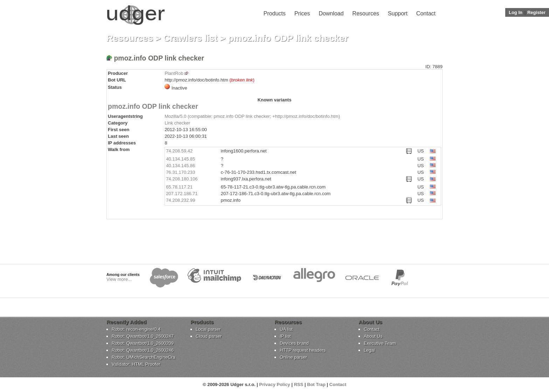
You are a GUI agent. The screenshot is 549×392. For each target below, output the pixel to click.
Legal (369, 350)
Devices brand (294, 343)
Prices (302, 13)
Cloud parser (209, 336)
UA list (286, 329)
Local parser (208, 329)
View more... (119, 279)
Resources (366, 13)
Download (331, 13)
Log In (516, 12)
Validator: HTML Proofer (136, 364)
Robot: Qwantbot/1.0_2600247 (143, 336)
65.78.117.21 (179, 187)
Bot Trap (316, 384)
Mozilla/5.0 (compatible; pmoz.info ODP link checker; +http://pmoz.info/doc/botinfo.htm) (252, 116)
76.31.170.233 (180, 172)
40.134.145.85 (180, 159)
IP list (285, 336)
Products (275, 13)
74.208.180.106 (182, 179)
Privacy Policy (274, 384)
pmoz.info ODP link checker (153, 106)
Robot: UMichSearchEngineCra (143, 357)
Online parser (293, 357)
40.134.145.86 (180, 166)
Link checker (177, 123)
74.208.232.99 (180, 200)
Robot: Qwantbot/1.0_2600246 (143, 350)
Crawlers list (191, 38)
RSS (298, 384)
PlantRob (174, 73)
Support (398, 13)
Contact (426, 13)
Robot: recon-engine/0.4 (136, 329)
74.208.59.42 (179, 151)
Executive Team (380, 343)
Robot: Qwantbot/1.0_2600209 (143, 343)
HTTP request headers (303, 350)
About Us (373, 336)
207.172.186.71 (182, 194)
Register (536, 12)
